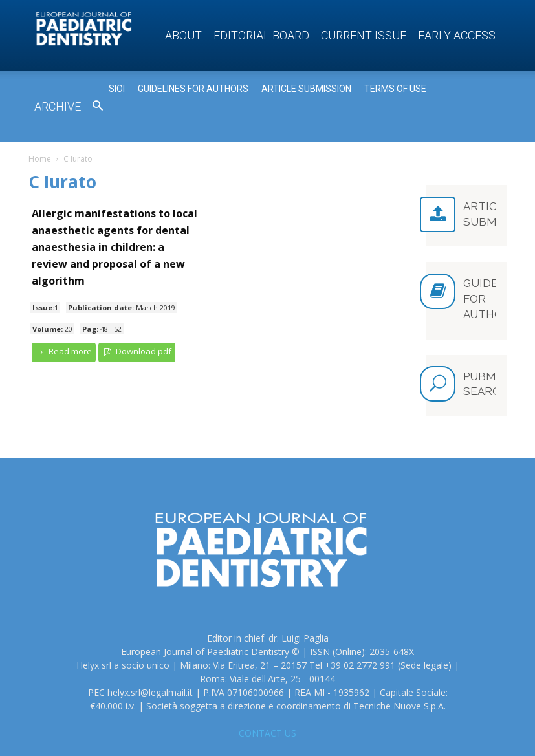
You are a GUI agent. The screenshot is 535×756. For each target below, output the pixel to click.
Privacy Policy (390, 731)
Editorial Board (261, 35)
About (183, 35)
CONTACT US (267, 675)
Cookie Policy (452, 731)
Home (40, 159)
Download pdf (137, 351)
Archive (58, 106)
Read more (64, 351)
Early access (457, 35)
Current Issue (364, 35)
